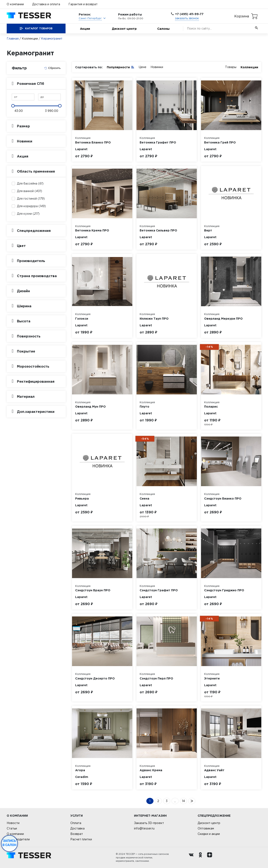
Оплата (76, 823)
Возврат (77, 834)
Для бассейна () (30, 183)
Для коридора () (31, 206)
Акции (85, 29)
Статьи (12, 828)
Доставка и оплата (46, 4)
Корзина (242, 16)
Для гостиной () (31, 199)
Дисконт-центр (124, 29)
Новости (13, 823)
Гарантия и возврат (83, 4)
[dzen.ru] (211, 858)
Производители (18, 839)
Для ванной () (30, 191)
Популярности (121, 67)
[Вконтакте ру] (192, 858)
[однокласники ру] (201, 858)
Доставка (77, 828)
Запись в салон (10, 843)
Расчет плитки (81, 839)
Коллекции (30, 39)
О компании (15, 4)
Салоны (163, 29)
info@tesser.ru (144, 828)
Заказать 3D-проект (149, 823)
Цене (142, 67)
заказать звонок (187, 18)
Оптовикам (206, 828)
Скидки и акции (209, 834)
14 (183, 801)
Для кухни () (28, 214)
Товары (231, 67)
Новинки (157, 67)
